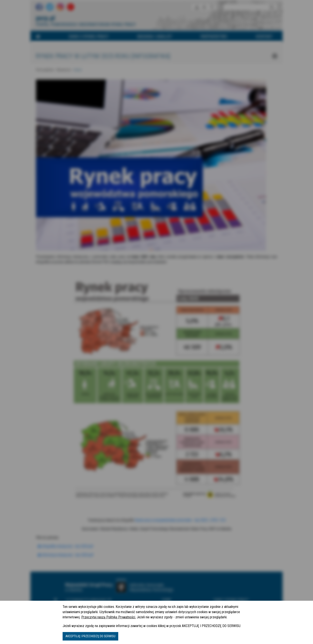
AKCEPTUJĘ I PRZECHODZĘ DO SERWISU (90, 636)
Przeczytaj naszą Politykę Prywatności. (109, 617)
